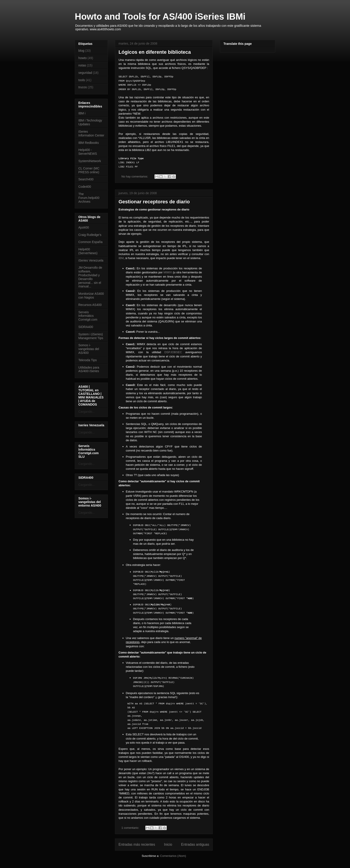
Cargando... (86, 412)
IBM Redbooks (89, 143)
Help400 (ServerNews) (88, 251)
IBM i (82, 113)
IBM (121, 258)
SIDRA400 (86, 327)
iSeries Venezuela (91, 260)
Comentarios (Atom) (173, 856)
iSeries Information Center (91, 133)
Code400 (85, 187)
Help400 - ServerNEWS (88, 152)
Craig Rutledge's (90, 235)
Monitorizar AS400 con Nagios (91, 296)
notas (82, 65)
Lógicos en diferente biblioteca (155, 52)
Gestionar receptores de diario (154, 202)
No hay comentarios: (135, 176)
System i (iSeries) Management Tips (91, 336)
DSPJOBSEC (173, 352)
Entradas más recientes (137, 844)
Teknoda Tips (88, 360)
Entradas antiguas (195, 844)
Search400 (86, 179)
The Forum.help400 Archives (89, 198)
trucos (83, 87)
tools (82, 80)
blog (81, 51)
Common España (90, 242)
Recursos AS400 (90, 305)
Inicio (168, 844)
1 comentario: (131, 828)
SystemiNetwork (90, 161)
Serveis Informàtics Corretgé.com (88, 316)
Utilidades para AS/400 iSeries (89, 369)
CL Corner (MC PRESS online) (89, 170)
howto (82, 58)
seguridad (85, 73)
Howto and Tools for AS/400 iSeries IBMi (160, 16)
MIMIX (168, 272)
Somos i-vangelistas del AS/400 (89, 349)
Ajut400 (84, 227)
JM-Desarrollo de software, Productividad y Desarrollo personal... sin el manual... (90, 277)
